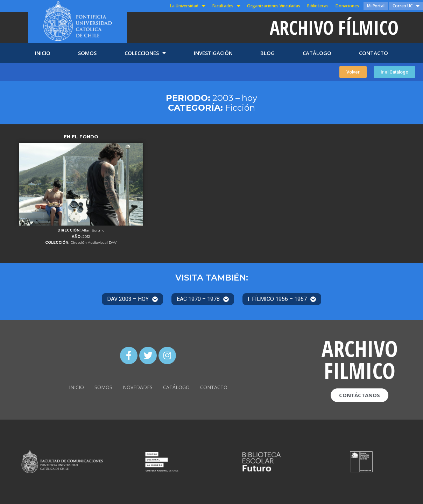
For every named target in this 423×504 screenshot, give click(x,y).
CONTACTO (373, 53)
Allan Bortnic (93, 230)
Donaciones (347, 6)
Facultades (226, 6)
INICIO (43, 53)
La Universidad (188, 6)
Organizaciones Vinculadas (274, 6)
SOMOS (87, 53)
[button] (353, 72)
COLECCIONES (145, 53)
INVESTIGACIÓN (213, 53)
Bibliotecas (318, 6)
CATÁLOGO (317, 53)
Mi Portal (376, 6)
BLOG (267, 53)
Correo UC (406, 6)
